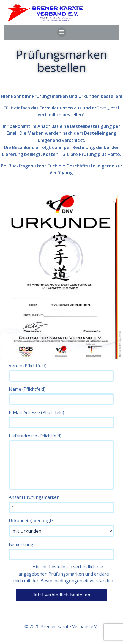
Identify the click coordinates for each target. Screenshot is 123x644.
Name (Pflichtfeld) (61, 396)
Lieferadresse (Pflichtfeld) (61, 461)
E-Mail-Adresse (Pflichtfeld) (61, 419)
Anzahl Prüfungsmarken (61, 504)
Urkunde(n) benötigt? (61, 527)
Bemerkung (61, 551)
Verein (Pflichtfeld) (61, 372)
